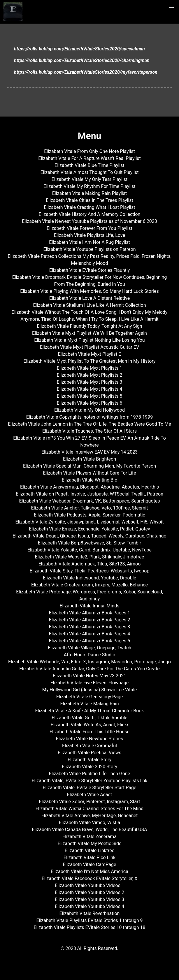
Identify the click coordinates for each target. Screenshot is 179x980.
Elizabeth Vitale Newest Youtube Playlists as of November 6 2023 (89, 221)
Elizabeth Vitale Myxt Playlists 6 (90, 403)
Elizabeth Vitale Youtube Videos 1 (89, 885)
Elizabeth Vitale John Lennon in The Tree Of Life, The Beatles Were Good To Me (89, 424)
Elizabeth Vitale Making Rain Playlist (90, 193)
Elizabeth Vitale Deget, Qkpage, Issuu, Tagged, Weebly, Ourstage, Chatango (89, 536)
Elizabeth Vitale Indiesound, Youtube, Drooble (89, 578)
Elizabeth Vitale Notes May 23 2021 (89, 676)
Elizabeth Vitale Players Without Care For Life (89, 473)
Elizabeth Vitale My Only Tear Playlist (90, 179)
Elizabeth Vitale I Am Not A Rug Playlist (89, 242)
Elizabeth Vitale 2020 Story (89, 767)
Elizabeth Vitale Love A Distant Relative (89, 298)
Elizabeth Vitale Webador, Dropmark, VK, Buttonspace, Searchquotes (90, 501)
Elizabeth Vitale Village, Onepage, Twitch (89, 648)
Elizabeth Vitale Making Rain (89, 704)
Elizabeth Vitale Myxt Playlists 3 (90, 382)
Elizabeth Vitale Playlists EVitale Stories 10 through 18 (89, 927)
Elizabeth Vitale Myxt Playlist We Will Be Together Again (89, 333)
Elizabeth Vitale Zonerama (89, 837)
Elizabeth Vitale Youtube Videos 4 (89, 906)
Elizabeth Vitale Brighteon (89, 459)
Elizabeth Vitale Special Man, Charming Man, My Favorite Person (89, 466)
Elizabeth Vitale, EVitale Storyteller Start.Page (89, 788)
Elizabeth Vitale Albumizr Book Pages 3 (89, 627)
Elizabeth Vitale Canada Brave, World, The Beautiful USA (89, 830)
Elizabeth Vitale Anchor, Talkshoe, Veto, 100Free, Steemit (90, 508)
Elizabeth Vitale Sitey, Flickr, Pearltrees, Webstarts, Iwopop (90, 571)
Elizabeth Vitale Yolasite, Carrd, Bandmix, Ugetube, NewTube (89, 550)
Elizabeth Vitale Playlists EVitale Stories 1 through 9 (89, 920)
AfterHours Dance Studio (90, 655)
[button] (171, 8)
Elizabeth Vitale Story (89, 760)
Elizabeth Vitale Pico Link (89, 858)
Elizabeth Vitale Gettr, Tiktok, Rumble (89, 718)
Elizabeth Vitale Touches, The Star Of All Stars (89, 431)
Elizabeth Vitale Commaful (89, 746)
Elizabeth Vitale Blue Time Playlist (89, 165)
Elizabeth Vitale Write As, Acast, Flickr (90, 725)
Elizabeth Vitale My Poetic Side (90, 844)
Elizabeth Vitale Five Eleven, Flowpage (90, 683)
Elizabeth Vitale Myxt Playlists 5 (90, 396)
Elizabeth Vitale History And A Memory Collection (90, 214)
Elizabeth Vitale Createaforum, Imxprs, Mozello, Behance (89, 585)
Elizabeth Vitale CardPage (90, 864)
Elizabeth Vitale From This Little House (89, 732)
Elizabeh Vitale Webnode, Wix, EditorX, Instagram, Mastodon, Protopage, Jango (89, 662)
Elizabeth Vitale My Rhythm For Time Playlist (89, 186)
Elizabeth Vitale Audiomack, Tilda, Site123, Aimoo (90, 564)
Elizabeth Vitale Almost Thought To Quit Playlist (89, 172)
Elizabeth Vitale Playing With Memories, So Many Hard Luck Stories (89, 291)
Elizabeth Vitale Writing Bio (90, 480)
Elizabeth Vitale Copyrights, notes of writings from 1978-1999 (89, 417)
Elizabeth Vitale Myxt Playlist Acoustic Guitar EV (89, 347)
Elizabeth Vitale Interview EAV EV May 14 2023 (89, 452)
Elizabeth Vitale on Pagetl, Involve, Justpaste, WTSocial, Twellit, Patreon (89, 494)
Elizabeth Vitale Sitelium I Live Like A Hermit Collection (89, 305)
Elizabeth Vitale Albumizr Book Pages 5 (89, 641)
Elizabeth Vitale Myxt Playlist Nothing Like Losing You (89, 340)
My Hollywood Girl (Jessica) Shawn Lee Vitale (89, 690)
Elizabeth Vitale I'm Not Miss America (89, 871)
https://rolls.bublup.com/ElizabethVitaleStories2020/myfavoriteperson (86, 72)
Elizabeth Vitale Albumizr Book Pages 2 (89, 620)
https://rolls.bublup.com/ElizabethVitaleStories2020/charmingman (82, 60)
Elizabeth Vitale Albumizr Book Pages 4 (89, 634)
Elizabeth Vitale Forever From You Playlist (89, 228)
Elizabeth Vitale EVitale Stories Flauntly (89, 270)
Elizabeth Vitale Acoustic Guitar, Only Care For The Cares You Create (89, 669)
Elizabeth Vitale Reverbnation (90, 913)
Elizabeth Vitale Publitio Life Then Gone (89, 774)
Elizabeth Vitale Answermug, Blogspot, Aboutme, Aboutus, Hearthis (89, 487)
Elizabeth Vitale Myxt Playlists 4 (90, 389)
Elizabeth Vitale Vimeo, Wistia (89, 823)
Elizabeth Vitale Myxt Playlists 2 (90, 375)
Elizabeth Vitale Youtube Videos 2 (89, 892)
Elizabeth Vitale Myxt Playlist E (90, 354)
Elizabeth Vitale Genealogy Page (89, 697)
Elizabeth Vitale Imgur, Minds (89, 606)
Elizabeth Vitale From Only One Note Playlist (89, 151)
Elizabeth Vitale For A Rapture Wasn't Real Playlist (89, 158)
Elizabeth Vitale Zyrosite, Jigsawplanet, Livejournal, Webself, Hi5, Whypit (90, 522)
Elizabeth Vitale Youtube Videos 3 (89, 899)
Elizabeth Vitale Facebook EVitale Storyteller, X (90, 878)
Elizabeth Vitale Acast (89, 795)
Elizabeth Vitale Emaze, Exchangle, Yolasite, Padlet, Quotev (89, 529)
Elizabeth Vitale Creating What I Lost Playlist (90, 207)
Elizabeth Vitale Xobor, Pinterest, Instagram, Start (90, 802)
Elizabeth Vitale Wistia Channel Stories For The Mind (90, 809)
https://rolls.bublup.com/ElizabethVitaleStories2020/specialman (79, 49)
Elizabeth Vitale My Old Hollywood (89, 410)
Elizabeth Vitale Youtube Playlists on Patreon (89, 249)
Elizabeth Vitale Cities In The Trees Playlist (89, 200)
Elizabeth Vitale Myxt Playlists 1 (90, 368)
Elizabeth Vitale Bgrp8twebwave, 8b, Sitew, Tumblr (89, 543)
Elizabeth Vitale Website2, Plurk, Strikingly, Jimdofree (90, 557)
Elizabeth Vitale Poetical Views (89, 753)
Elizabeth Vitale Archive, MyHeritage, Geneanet (90, 816)
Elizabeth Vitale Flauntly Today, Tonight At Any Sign (89, 326)
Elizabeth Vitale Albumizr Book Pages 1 (89, 613)
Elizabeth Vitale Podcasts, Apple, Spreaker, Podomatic (89, 515)
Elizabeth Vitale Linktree (89, 851)
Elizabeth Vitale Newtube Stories (90, 739)
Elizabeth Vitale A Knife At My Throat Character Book (89, 711)
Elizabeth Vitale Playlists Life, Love (89, 235)
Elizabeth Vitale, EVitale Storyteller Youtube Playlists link (89, 781)
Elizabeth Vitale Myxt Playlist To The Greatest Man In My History (89, 361)
